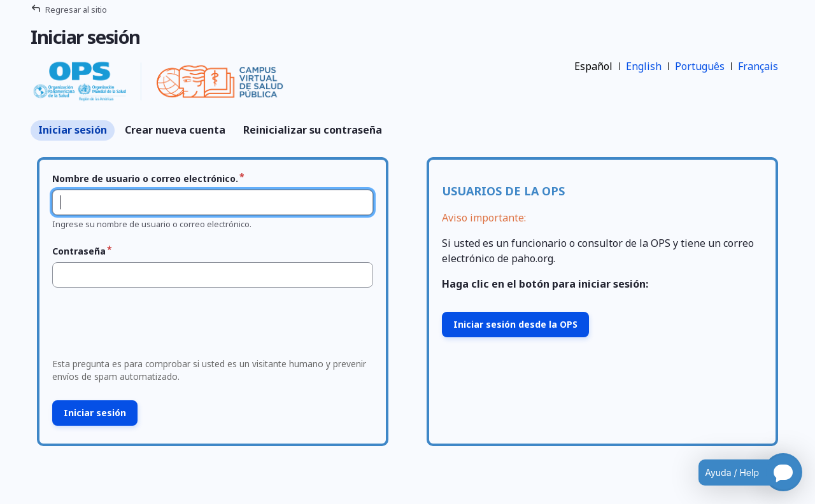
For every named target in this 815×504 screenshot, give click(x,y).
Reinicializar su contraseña (313, 130)
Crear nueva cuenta (175, 130)
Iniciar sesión (73, 130)
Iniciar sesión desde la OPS (515, 324)
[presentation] (144, 326)
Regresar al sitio (76, 10)
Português (700, 66)
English (644, 66)
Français (758, 66)
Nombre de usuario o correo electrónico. (145, 178)
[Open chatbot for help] (741, 472)
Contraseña (79, 251)
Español (593, 66)
